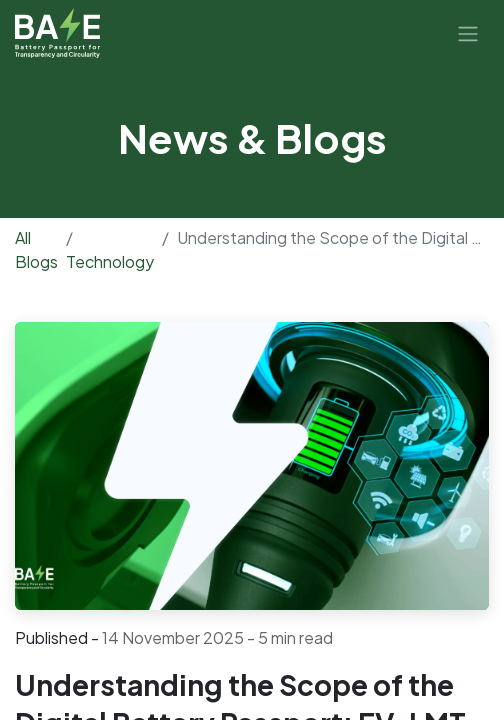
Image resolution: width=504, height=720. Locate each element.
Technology (110, 261)
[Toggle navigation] (468, 33)
